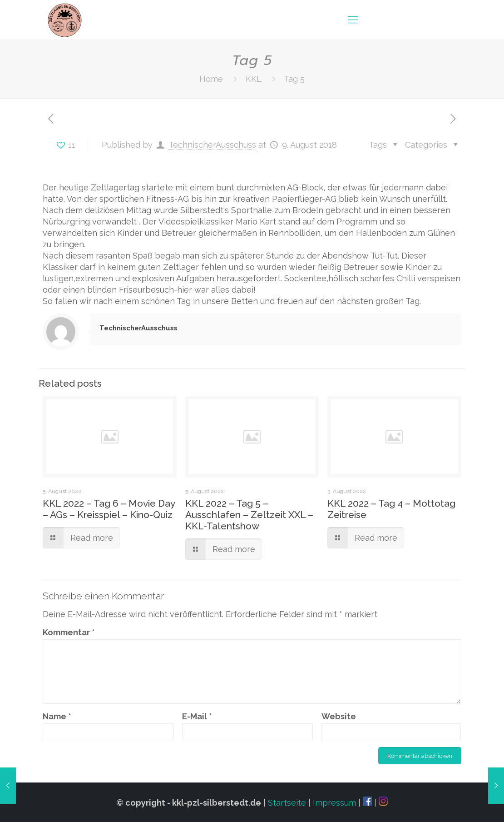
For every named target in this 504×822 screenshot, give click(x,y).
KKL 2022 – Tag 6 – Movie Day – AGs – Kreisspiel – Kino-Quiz (109, 509)
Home (211, 79)
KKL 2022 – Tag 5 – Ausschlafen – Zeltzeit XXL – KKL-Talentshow (249, 515)
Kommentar (69, 632)
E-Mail (197, 716)
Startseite (287, 803)
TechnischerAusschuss (212, 145)
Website (339, 716)
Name (57, 716)
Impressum (334, 803)
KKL (253, 79)
